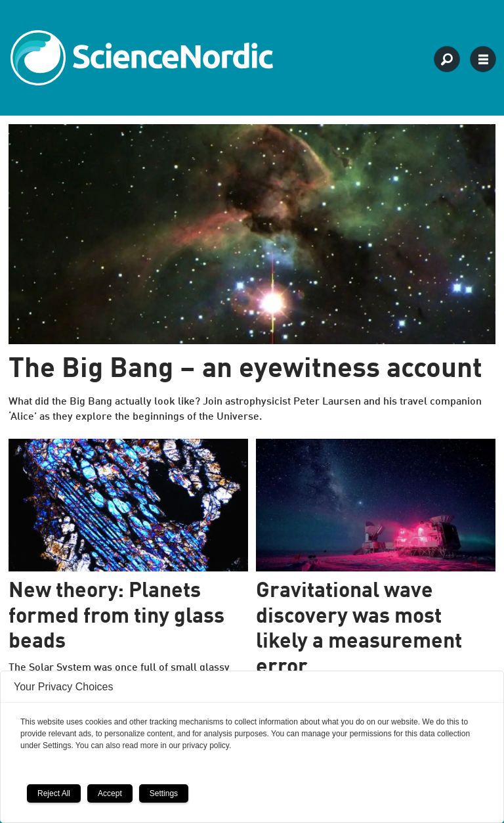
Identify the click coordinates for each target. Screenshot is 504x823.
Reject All (54, 793)
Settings (164, 793)
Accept (110, 793)
